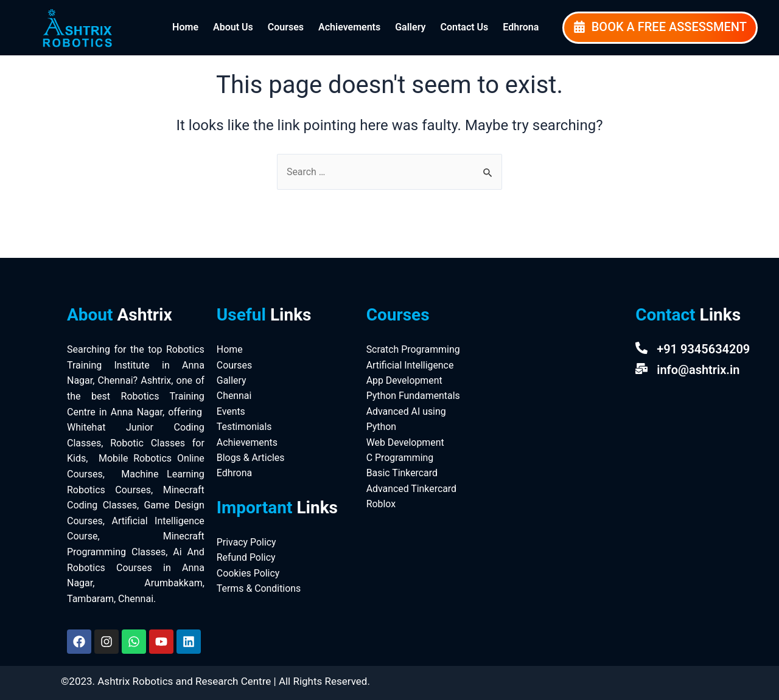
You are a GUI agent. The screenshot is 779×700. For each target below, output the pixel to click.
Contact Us (464, 27)
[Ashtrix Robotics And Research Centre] (554, 378)
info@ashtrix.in (698, 370)
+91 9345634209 (703, 349)
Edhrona (521, 27)
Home (185, 27)
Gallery (410, 27)
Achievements (349, 27)
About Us (233, 27)
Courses (286, 27)
